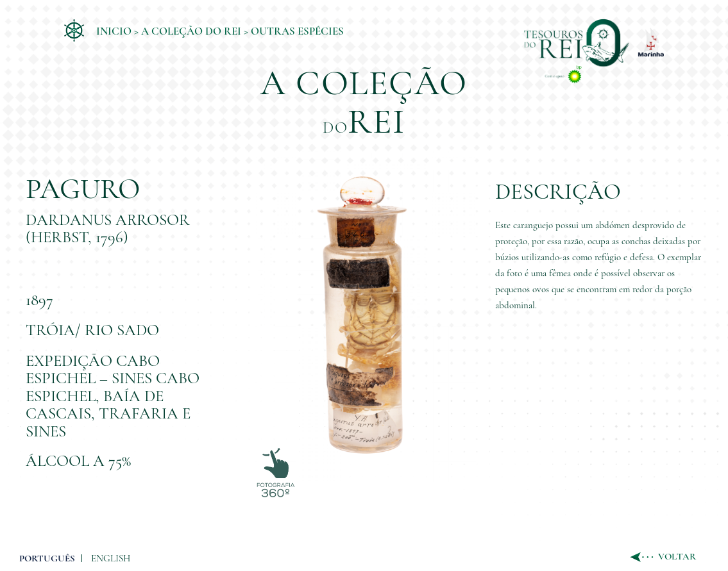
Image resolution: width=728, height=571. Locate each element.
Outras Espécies (297, 31)
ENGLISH (111, 558)
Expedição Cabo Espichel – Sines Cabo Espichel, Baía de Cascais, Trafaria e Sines (113, 396)
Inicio (114, 31)
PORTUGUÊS (47, 558)
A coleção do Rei (191, 31)
